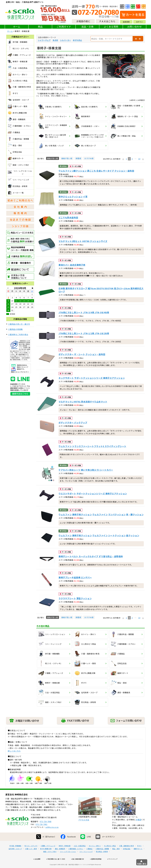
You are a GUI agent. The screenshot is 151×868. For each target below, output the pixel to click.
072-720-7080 (46, 829)
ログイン (139, 22)
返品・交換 (87, 27)
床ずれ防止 (78, 40)
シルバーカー (66, 40)
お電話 (139, 827)
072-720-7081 (42, 832)
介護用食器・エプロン (76, 856)
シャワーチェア (44, 40)
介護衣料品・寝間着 (102, 856)
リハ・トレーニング (86, 859)
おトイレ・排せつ (95, 853)
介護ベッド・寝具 (31, 856)
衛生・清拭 (116, 856)
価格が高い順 (67, 158)
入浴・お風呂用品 (80, 853)
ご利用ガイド (64, 27)
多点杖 (55, 40)
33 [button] (139, 159)
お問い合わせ (135, 27)
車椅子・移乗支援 (65, 853)
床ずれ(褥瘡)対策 (46, 856)
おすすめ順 (89, 158)
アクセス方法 (84, 827)
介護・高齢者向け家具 (126, 853)
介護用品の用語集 (15, 329)
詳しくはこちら (14, 751)
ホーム (17, 27)
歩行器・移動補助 (15, 853)
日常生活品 (127, 856)
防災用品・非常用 (102, 859)
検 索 (138, 39)
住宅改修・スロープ (15, 856)
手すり (139, 853)
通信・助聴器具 (60, 856)
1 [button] (126, 159)
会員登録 (126, 22)
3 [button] (132, 159)
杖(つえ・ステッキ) (31, 853)
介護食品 (89, 856)
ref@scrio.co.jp (52, 835)
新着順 (78, 158)
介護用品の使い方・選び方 (19, 324)
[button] (123, 159)
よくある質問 (111, 27)
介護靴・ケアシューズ (48, 853)
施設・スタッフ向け (50, 859)
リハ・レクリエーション (68, 859)
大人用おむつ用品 (110, 853)
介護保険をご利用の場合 (18, 334)
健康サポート (138, 856)
